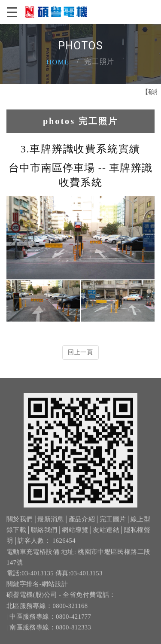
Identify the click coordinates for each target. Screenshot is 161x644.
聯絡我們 (44, 534)
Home (58, 62)
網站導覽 (75, 534)
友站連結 (106, 534)
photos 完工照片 (80, 121)
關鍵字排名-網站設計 (37, 588)
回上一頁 (80, 352)
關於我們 (20, 522)
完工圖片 (113, 522)
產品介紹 (82, 522)
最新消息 (50, 522)
